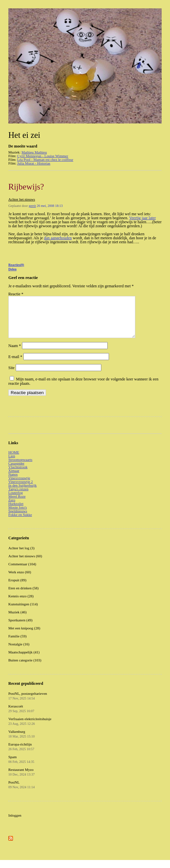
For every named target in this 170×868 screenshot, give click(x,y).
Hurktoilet (16, 512)
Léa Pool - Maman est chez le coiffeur (45, 160)
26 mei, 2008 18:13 (50, 206)
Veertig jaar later (142, 218)
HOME (14, 460)
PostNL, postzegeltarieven (28, 704)
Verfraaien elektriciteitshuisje (30, 729)
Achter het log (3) (21, 556)
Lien (12, 464)
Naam (15, 354)
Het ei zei (24, 135)
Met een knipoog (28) (24, 636)
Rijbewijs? (26, 187)
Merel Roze (17, 504)
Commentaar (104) (22, 572)
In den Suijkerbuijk (22, 493)
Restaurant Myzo (21, 780)
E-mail (15, 365)
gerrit (32, 206)
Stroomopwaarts (20, 468)
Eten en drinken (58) (23, 596)
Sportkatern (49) (20, 628)
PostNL (21, 793)
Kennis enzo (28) (21, 604)
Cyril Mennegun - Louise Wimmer (43, 156)
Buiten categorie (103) (25, 668)
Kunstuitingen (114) (23, 612)
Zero (12, 508)
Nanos (13, 482)
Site (11, 376)
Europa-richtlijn (21, 755)
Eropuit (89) (17, 588)
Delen (12, 269)
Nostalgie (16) (19, 652)
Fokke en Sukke (20, 523)
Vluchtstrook (18, 475)
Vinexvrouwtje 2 (21, 490)
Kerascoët (21, 716)
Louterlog (15, 501)
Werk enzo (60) (20, 580)
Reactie (16, 294)
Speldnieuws (18, 519)
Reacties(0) (16, 265)
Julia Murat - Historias (34, 163)
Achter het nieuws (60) (25, 564)
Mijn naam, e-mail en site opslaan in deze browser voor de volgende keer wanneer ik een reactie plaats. (83, 389)
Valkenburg (21, 742)
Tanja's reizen (18, 497)
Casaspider (16, 471)
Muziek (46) (17, 620)
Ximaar (14, 479)
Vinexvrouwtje (19, 486)
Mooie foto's (17, 515)
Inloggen (15, 823)
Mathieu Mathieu (34, 152)
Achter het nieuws (22, 199)
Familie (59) (17, 644)
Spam (21, 767)
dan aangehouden (58, 238)
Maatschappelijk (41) (24, 660)
